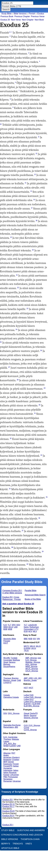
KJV (5, 625)
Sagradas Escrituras (12, 725)
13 (35, 175)
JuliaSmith (32, 625)
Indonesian (8, 770)
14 (26, 183)
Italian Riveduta (10, 773)
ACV (30, 631)
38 (12, 547)
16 (34, 200)
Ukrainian (17, 781)
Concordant (29, 629)
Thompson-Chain (30, 839)
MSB (10, 629)
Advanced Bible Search (35, 595)
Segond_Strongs (31, 718)
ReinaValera (9, 727)
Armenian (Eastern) (12, 757)
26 (41, 350)
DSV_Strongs (14, 713)
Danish (11, 762)
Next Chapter (28, 20)
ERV (14, 625)
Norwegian (8, 779)
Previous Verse (38, 17)
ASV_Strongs (31, 664)
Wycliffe (7, 658)
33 (41, 455)
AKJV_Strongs (32, 669)
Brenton (15, 678)
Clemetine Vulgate (11, 697)
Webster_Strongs (33, 662)
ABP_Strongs (31, 658)
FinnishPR (8, 766)
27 (9, 367)
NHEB (6, 746)
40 (27, 564)
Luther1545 (29, 695)
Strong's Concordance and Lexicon (22, 835)
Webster (15, 739)
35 (47, 497)
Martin (26, 716)
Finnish (32, 14)
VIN (38, 639)
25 (1, 342)
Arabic (6, 755)
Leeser (6, 741)
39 (43, 552)
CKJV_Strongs (32, 671)
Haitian (16, 766)
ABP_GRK (28, 678)
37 (23, 531)
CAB (19, 680)
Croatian (16, 760)
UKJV (34, 648)
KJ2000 (27, 648)
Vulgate (7, 695)
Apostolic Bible (10, 848)
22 (18, 288)
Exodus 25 (5, 20)
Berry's (6, 844)
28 (18, 380)
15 (31, 191)
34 (10, 489)
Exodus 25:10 (9, 804)
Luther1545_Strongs (33, 697)
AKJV (11, 627)
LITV (36, 629)
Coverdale (8, 660)
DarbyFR (34, 713)
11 (39, 137)
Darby (26, 627)
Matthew (16, 660)
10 (1, 124)
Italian (16, 770)
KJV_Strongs (31, 660)
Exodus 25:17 (9, 807)
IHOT (6, 643)
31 (35, 413)
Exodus (41, 14)
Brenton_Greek (10, 680)
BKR (5, 762)
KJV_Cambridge (10, 737)
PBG (5, 777)
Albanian (7, 753)
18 (36, 221)
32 (11, 438)
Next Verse (16, 20)
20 (33, 250)
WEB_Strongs (31, 667)
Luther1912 (29, 699)
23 (27, 309)
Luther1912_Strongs (33, 702)
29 (45, 388)
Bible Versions (20, 14)
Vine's (29, 844)
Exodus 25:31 (9, 816)
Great (6, 662)
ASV (18, 625)
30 (40, 405)
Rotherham (34, 627)
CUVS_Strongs (30, 730)
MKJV (33, 646)
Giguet (27, 713)
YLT (9, 625)
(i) (10, 32)
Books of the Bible (33, 599)
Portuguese (13, 777)
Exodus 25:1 (8, 800)
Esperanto (8, 764)
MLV (35, 631)
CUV (26, 725)
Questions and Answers (31, 830)
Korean (6, 775)
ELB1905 (36, 704)
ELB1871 (28, 704)
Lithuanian (15, 775)
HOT (26, 688)
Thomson (7, 678)
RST (13, 753)
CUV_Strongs (34, 725)
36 (39, 518)
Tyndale (14, 658)
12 (36, 154)
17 (32, 208)
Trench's (18, 844)
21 (17, 275)
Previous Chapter (22, 17)
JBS (16, 727)
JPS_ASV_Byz (10, 744)
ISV (34, 639)
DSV (5, 713)
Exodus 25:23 (9, 811)
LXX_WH (38, 678)
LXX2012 (7, 683)
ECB (26, 631)
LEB (16, 627)
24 (17, 330)
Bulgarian (7, 760)
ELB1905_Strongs (32, 706)
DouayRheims (9, 667)
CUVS (26, 728)
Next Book (39, 20)
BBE (26, 639)
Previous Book (7, 17)
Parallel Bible (31, 591)
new (39, 658)
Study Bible (6, 14)
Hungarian (8, 768)
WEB (6, 627)
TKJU (26, 651)
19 (11, 237)
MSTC (27, 646)
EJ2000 (13, 746)
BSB (5, 629)
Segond (33, 716)
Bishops (7, 664)
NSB (30, 639)
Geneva (12, 662)
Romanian (8, 781)
